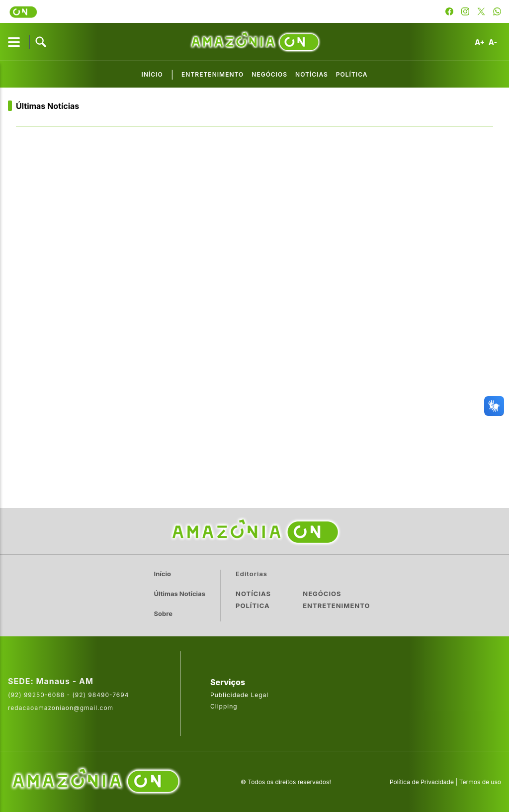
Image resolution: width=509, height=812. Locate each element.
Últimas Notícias (47, 106)
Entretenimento (212, 74)
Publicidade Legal (239, 695)
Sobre (163, 613)
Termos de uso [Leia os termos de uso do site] (480, 782)
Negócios (269, 74)
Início (152, 74)
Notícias (312, 74)
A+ (480, 42)
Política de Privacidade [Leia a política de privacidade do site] (422, 782)
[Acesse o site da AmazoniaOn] (95, 782)
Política (352, 74)
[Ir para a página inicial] (254, 532)
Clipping (224, 706)
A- (493, 42)
